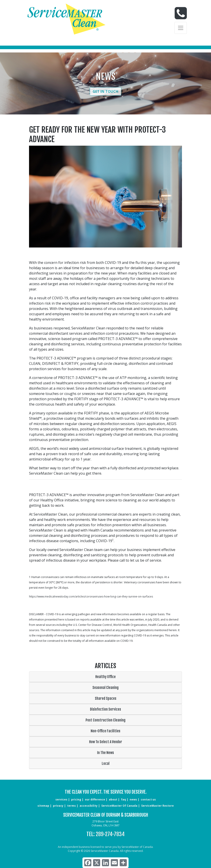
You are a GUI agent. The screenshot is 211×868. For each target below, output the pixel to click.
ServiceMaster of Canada (119, 806)
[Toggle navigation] (181, 28)
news (133, 799)
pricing (76, 799)
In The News (105, 753)
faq (123, 799)
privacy (58, 806)
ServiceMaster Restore (157, 806)
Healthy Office (105, 677)
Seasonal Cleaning (105, 688)
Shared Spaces (106, 698)
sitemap (43, 806)
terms (71, 806)
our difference (95, 799)
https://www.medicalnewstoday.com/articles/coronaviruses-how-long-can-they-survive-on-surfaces (91, 596)
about (113, 799)
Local (106, 764)
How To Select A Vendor (106, 742)
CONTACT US (148, 799)
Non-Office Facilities (105, 731)
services (61, 799)
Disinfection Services (105, 709)
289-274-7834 (110, 834)
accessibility (89, 806)
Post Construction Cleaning (105, 720)
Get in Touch (105, 91)
